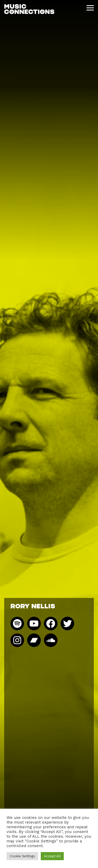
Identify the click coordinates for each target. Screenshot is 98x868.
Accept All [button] (52, 856)
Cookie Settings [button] (22, 856)
